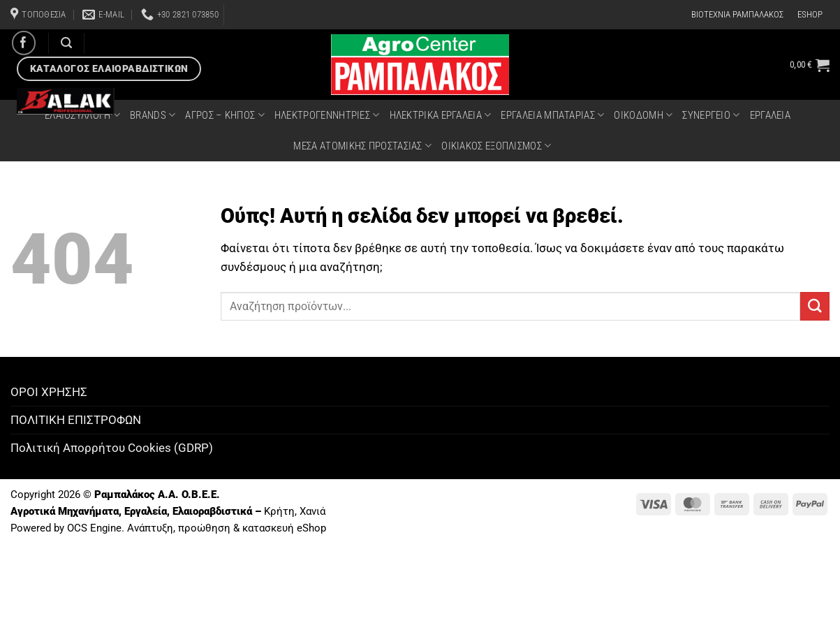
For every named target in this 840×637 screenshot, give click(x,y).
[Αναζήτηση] (66, 43)
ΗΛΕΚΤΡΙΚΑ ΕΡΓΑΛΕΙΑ (441, 115)
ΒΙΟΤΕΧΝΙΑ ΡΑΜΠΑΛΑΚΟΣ (737, 14)
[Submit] (815, 306)
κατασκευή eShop (284, 528)
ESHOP (810, 14)
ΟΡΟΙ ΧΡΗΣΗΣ (49, 392)
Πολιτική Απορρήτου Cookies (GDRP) (112, 448)
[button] (810, 65)
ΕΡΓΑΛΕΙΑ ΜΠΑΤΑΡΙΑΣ (552, 115)
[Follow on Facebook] (24, 43)
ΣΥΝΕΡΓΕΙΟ (711, 115)
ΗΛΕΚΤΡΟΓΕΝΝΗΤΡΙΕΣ (327, 115)
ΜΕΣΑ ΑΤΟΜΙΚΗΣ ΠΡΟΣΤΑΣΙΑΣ (362, 146)
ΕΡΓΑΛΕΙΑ (770, 115)
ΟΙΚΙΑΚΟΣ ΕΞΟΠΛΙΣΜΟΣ (496, 146)
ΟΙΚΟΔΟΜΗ (643, 115)
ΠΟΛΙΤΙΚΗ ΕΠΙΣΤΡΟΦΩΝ (76, 420)
